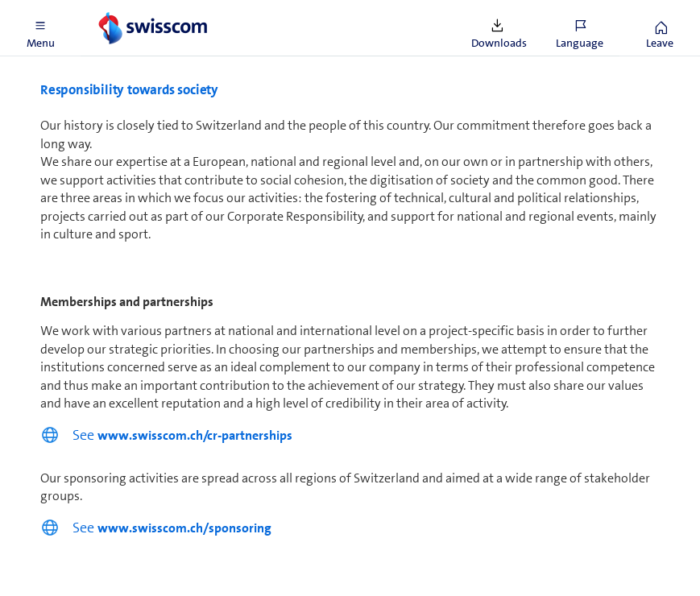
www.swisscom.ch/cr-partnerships (195, 435)
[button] (40, 28)
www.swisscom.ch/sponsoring (184, 528)
